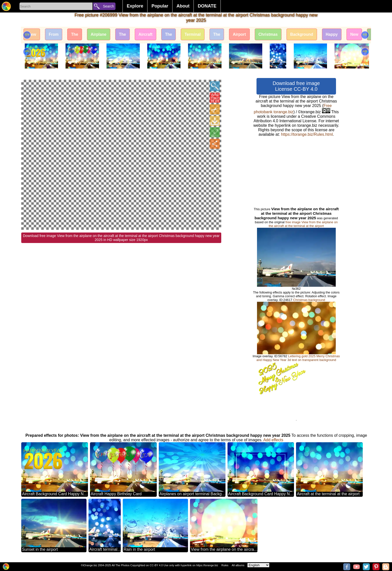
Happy (340, 35)
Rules (225, 565)
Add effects (273, 440)
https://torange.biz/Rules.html (307, 134)
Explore (135, 6)
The (76, 35)
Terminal (197, 35)
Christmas (275, 35)
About (183, 6)
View (32, 35)
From (54, 35)
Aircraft (149, 35)
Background (309, 35)
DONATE (207, 6)
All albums (238, 565)
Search (108, 6)
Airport (245, 35)
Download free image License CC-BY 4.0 (296, 86)
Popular (160, 6)
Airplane (101, 35)
